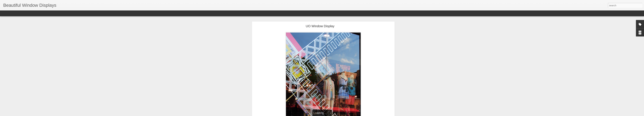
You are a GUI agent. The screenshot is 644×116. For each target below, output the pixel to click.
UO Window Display (320, 17)
